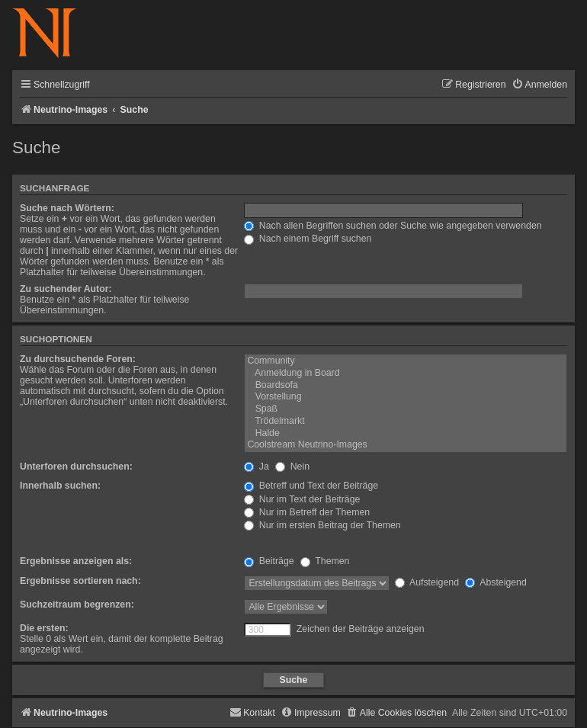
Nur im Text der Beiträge (302, 499)
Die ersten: (44, 628)
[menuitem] (539, 85)
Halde (406, 434)
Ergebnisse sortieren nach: (80, 581)
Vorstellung (406, 397)
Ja (256, 467)
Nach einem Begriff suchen (308, 239)
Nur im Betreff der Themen (307, 512)
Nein (292, 467)
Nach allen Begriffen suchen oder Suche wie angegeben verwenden (393, 226)
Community (406, 361)
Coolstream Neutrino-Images (406, 445)
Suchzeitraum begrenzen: (77, 605)
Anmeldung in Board (406, 374)
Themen (325, 561)
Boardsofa (406, 386)
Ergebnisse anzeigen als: (76, 561)
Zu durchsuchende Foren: (78, 359)
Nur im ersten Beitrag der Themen (322, 525)
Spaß (406, 409)
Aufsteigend (427, 582)
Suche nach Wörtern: (67, 208)
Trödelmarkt (406, 422)
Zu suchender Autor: (66, 289)
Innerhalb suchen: (60, 486)
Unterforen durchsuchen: (76, 467)
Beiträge (269, 561)
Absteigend (496, 582)
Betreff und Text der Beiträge (311, 486)
